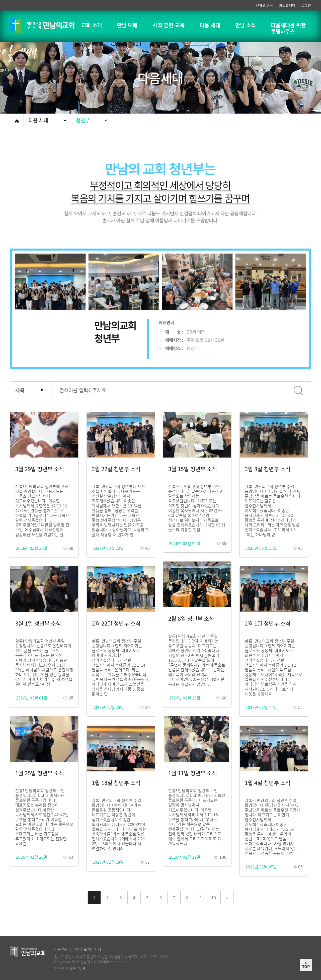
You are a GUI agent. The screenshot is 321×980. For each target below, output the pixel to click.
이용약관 (61, 949)
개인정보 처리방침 (88, 949)
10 (214, 898)
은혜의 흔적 (265, 5)
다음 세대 (38, 120)
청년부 (83, 120)
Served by (70, 968)
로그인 (306, 5)
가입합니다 (287, 5)
